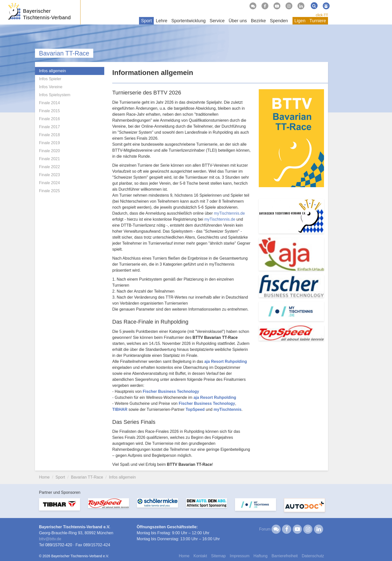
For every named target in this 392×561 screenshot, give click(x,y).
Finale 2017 (49, 127)
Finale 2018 (49, 135)
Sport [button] (146, 21)
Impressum (240, 556)
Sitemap (218, 556)
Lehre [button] (161, 21)
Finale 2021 (49, 159)
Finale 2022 (49, 167)
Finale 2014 (49, 103)
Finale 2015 (49, 111)
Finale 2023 (49, 175)
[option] (59, 507)
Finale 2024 (49, 183)
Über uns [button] (238, 21)
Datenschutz (313, 556)
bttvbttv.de (50, 539)
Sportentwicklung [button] (188, 21)
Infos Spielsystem (55, 95)
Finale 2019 (49, 143)
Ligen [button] (300, 21)
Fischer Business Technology (171, 391)
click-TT (322, 15)
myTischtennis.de (229, 213)
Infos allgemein (52, 71)
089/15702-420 (59, 545)
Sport (60, 477)
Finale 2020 (49, 151)
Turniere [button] (318, 21)
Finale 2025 (49, 191)
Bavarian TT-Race (64, 53)
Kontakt (200, 556)
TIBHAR (120, 409)
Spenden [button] (279, 21)
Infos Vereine (51, 87)
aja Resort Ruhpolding (226, 361)
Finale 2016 (49, 119)
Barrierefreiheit (285, 556)
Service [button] (217, 21)
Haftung (260, 556)
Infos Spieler (50, 79)
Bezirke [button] (258, 21)
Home (44, 477)
